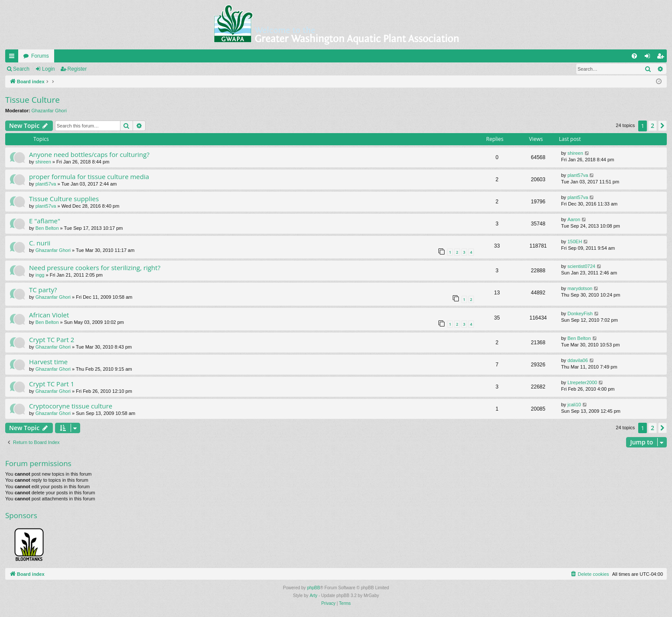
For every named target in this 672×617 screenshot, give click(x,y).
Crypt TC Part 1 (52, 384)
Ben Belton (47, 228)
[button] (662, 126)
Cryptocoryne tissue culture (71, 406)
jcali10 (574, 405)
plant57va (46, 184)
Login (48, 69)
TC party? (43, 290)
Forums (40, 56)
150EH (575, 242)
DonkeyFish (580, 313)
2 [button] (653, 126)
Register (77, 69)
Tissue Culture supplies (64, 199)
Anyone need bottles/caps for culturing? (89, 154)
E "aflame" (45, 221)
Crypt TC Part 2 (52, 340)
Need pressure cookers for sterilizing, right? (95, 268)
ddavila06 (578, 360)
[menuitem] (634, 56)
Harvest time (48, 362)
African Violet (49, 315)
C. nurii (40, 243)
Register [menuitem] (662, 58)
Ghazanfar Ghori (49, 111)
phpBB (314, 588)
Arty (314, 596)
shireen (43, 162)
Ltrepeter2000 (583, 382)
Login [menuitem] (649, 58)
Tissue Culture (32, 100)
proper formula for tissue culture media (89, 176)
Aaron (574, 219)
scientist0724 (581, 266)
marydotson (580, 288)
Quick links (13, 58)
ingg (40, 275)
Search (21, 69)
